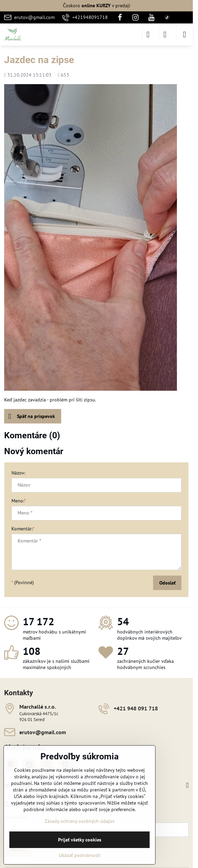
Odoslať (167, 583)
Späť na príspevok (32, 416)
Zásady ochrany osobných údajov (80, 821)
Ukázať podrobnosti (80, 855)
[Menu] (185, 34)
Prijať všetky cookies (80, 840)
